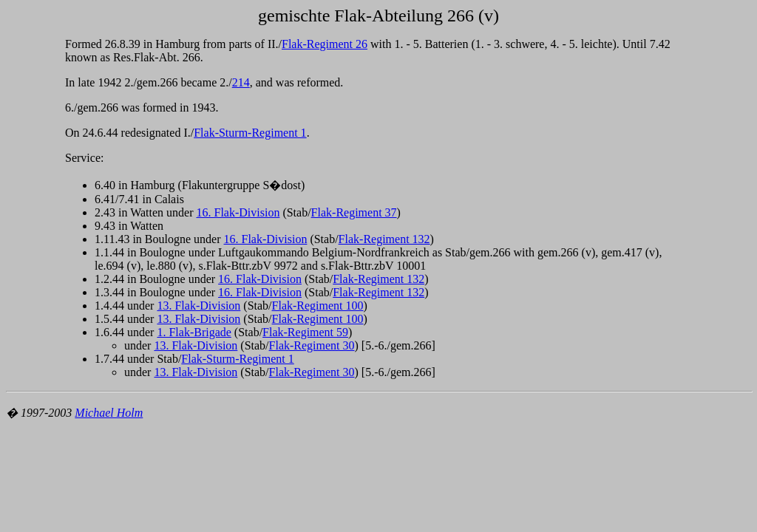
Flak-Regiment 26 (325, 44)
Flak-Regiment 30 (312, 345)
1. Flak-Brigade (194, 332)
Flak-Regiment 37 (354, 212)
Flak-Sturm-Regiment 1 (250, 133)
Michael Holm (109, 413)
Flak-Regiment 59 (305, 332)
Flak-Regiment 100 (318, 306)
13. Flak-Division (198, 306)
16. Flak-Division (238, 212)
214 (241, 82)
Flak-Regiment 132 (384, 239)
